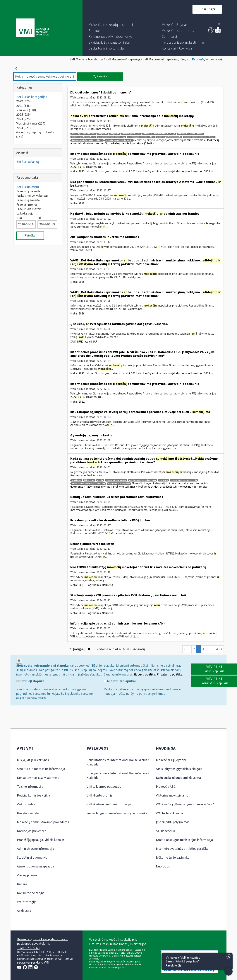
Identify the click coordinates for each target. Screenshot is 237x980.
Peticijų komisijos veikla (34, 796)
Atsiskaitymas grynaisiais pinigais (179, 769)
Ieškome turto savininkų (173, 858)
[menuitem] (112, 25)
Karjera (22, 884)
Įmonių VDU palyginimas (173, 822)
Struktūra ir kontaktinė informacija (41, 769)
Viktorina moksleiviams (172, 796)
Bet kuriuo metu (28, 187)
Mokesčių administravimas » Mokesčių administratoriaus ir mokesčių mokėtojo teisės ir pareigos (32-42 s (145, 142)
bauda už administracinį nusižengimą (88, 484)
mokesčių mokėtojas (131, 134)
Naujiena (26, 110)
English (185, 59)
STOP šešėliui (165, 831)
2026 (82, 314)
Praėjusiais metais (29, 209)
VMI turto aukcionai (169, 813)
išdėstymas (89, 480)
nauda (100, 480)
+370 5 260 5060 (28, 948)
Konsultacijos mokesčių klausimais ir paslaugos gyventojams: (42, 941)
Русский (198, 59)
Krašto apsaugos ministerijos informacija (184, 840)
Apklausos (24, 911)
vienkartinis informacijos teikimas (199, 137)
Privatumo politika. (170, 674)
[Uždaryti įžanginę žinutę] (229, 957)
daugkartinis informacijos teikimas (87, 140)
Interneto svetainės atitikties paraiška (182, 849)
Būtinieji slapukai (31, 681)
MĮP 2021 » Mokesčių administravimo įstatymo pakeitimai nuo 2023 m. (170, 171)
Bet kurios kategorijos (32, 97)
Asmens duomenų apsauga (36, 866)
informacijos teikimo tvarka (190, 134)
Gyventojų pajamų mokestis (35, 135)
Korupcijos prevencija (32, 831)
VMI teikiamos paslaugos (104, 787)
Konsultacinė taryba (31, 893)
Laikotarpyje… (26, 213)
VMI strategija (27, 902)
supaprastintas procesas (119, 484)
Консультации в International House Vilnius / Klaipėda (118, 776)
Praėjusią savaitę (28, 200)
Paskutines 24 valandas (32, 196)
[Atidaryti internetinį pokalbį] (197, 962)
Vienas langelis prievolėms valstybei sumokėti (118, 813)
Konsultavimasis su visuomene (38, 778)
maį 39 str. (115, 134)
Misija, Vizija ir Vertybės (33, 760)
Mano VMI (42, 963)
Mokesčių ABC (166, 787)
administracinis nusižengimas (142, 480)
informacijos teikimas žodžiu (141, 137)
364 (215, 649)
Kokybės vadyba (28, 813)
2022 (23, 101)
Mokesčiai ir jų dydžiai (171, 760)
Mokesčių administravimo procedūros (43, 822)
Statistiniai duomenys (32, 858)
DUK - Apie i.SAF (87, 342)
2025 (23, 115)
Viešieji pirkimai (31, 124)
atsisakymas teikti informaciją (119, 140)
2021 (23, 106)
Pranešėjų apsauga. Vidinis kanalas (41, 840)
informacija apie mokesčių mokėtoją (159, 134)
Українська (213, 59)
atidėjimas (76, 480)
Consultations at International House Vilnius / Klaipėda (118, 762)
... (209, 649)
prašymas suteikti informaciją (112, 137)
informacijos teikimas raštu (169, 137)
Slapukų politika (144, 674)
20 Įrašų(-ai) (79, 649)
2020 (82, 203)
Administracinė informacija (36, 849)
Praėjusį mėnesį (27, 205)
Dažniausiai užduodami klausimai (179, 778)
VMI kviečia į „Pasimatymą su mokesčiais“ (185, 804)
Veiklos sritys (26, 804)
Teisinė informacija (30, 787)
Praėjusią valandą (28, 191)
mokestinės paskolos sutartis (184, 480)
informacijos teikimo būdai (83, 137)
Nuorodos (163, 866)
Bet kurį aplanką (28, 162)
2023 (23, 119)
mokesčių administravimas (83, 134)
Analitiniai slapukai (120, 681)
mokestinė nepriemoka (116, 480)
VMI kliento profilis (99, 796)
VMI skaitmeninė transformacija (109, 804)
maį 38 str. (103, 134)
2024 (23, 128)
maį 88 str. (163, 480)
